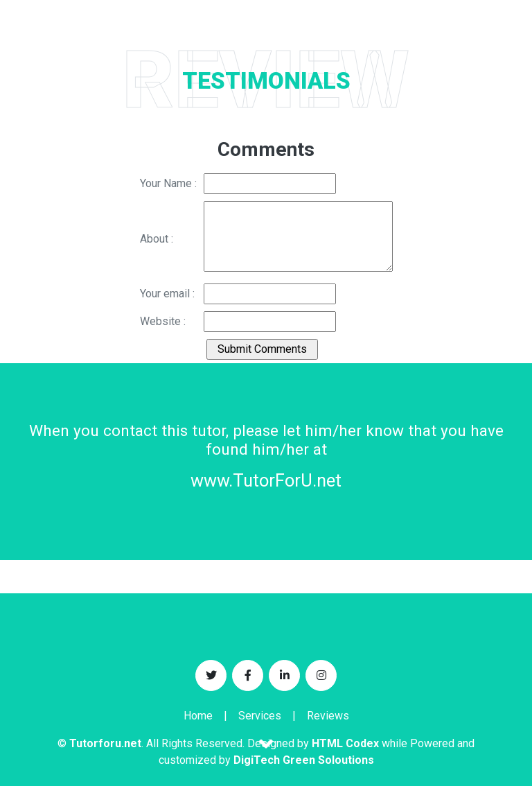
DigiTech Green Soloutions (304, 760)
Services (260, 716)
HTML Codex (345, 743)
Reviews (328, 716)
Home (198, 716)
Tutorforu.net (105, 743)
